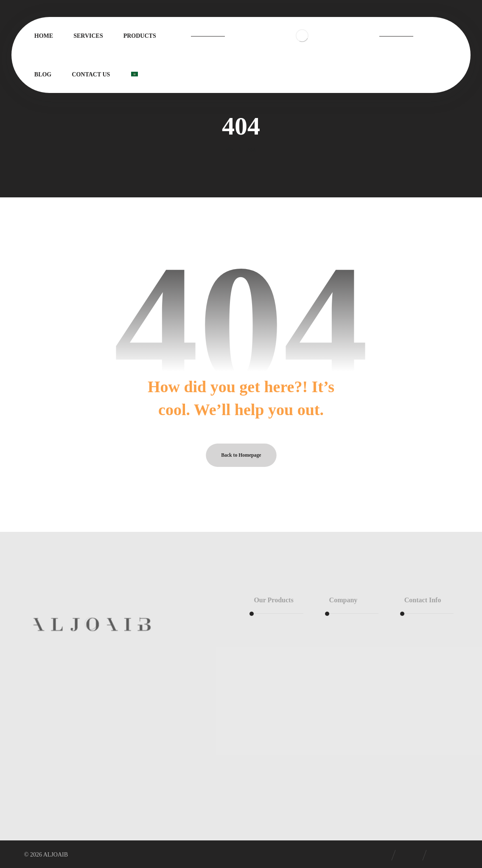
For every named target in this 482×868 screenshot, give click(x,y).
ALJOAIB (56, 855)
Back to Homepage (241, 455)
